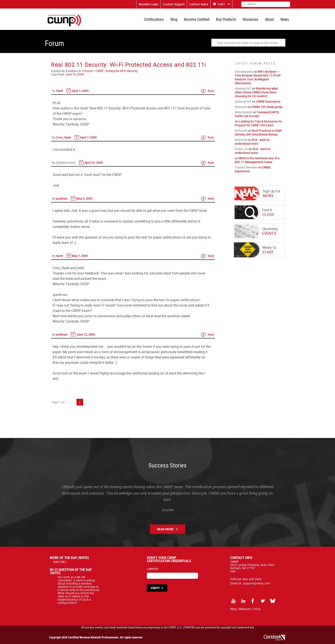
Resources (251, 19)
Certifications (154, 19)
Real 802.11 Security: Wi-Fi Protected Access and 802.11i (129, 64)
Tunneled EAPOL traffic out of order (257, 114)
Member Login (148, 4)
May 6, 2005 (84, 198)
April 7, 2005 (80, 91)
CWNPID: (153, 569)
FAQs (257, 609)
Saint (60, 91)
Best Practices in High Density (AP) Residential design (258, 132)
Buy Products (226, 19)
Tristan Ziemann (246, 167)
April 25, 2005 (94, 163)
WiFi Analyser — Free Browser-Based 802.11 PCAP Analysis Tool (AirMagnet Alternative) (258, 77)
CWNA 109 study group (267, 107)
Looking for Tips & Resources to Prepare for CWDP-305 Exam (258, 123)
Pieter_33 (241, 149)
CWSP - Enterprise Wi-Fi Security (117, 71)
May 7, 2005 (80, 256)
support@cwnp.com (256, 583)
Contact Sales (199, 4)
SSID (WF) (60, 562)
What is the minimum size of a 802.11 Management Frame (257, 160)
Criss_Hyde (64, 137)
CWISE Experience (268, 101)
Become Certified (197, 19)
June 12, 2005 (75, 74)
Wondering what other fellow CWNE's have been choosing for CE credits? (256, 92)
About (269, 19)
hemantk (241, 107)
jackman (62, 198)
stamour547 (243, 88)
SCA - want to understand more (252, 142)
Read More (165, 529)
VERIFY (155, 588)
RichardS (241, 130)
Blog (174, 19)
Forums (88, 71)
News (285, 19)
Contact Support (174, 4)
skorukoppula (244, 71)
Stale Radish (243, 112)
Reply (211, 91)
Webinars (245, 609)
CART (221, 4)
